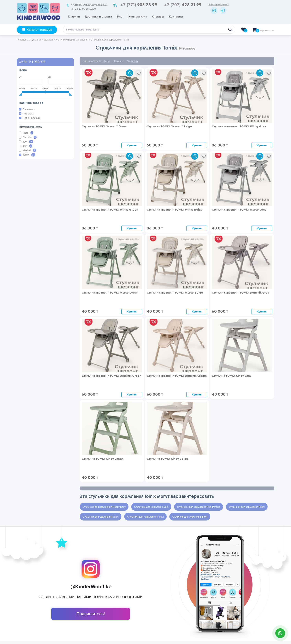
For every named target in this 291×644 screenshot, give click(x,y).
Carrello (30, 137)
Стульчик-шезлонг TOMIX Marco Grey (239, 210)
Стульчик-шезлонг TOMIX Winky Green (110, 210)
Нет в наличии (31, 118)
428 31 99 (183, 5)
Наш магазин (138, 16)
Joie (27, 146)
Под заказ (28, 114)
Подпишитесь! (91, 614)
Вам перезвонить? (219, 5)
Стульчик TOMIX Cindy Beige (167, 459)
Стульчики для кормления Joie (151, 507)
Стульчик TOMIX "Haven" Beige (169, 127)
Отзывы (158, 16)
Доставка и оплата (98, 16)
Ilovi (28, 142)
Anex (28, 133)
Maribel (29, 150)
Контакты (176, 16)
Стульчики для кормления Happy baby (104, 507)
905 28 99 (139, 5)
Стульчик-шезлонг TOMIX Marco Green (110, 293)
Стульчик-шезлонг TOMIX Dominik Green (112, 376)
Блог (120, 16)
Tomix (29, 155)
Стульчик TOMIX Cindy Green (103, 459)
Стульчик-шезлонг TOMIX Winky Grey (239, 127)
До (50, 77)
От (20, 77)
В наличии (29, 109)
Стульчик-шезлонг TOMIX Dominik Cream (177, 376)
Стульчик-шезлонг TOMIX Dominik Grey (240, 293)
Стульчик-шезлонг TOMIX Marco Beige (175, 293)
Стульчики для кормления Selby (101, 517)
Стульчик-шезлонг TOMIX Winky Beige (175, 210)
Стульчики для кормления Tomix (145, 517)
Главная (74, 16)
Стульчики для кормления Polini (247, 507)
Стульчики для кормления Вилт (190, 517)
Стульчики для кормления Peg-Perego (199, 507)
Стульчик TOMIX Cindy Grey (232, 376)
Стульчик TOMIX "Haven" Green (105, 127)
